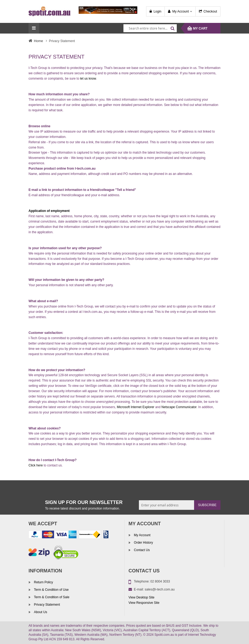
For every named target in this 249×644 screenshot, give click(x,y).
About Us (40, 612)
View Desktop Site (141, 597)
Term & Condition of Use (51, 590)
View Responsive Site (144, 603)
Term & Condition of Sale (51, 597)
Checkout (210, 11)
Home (39, 41)
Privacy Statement (47, 605)
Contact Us (141, 550)
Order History (143, 543)
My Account (180, 11)
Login (157, 11)
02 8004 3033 (160, 581)
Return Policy (43, 582)
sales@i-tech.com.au (160, 589)
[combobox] (150, 28)
